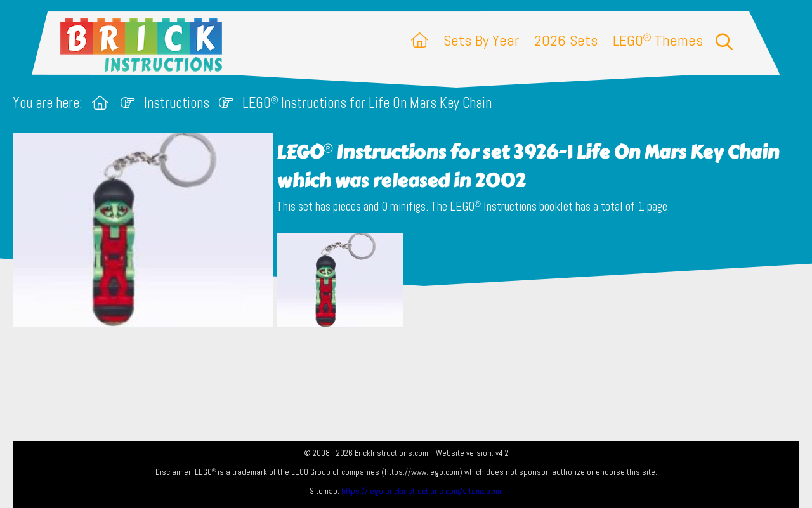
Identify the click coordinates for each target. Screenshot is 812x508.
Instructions (177, 103)
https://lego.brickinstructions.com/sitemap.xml (422, 491)
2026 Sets (566, 40)
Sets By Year (481, 40)
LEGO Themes (658, 40)
